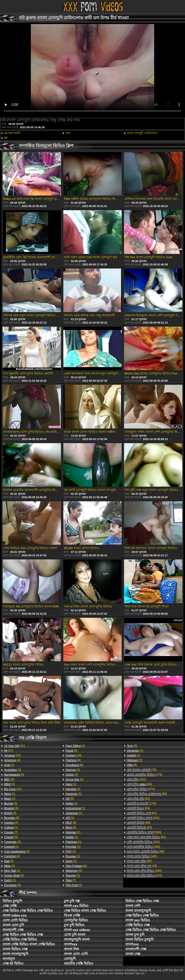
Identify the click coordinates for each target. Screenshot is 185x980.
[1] (10, 794)
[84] (139, 784)
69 (6, 138)
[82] (139, 827)
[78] (142, 770)
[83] (138, 799)
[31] (14, 746)
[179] (145, 775)
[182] (142, 856)
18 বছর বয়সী (12, 133)
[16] (73, 755)
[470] (144, 876)
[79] (142, 866)
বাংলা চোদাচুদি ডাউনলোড (142, 133)
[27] (9, 751)
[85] (147, 794)
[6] (74, 765)
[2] (9, 765)
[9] (11, 808)
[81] (142, 813)
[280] (144, 832)
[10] (12, 755)
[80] (139, 823)
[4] (12, 760)
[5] (14, 775)
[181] (136, 779)
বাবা (68, 133)
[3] (13, 770)
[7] (11, 832)
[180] (144, 871)
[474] (141, 789)
